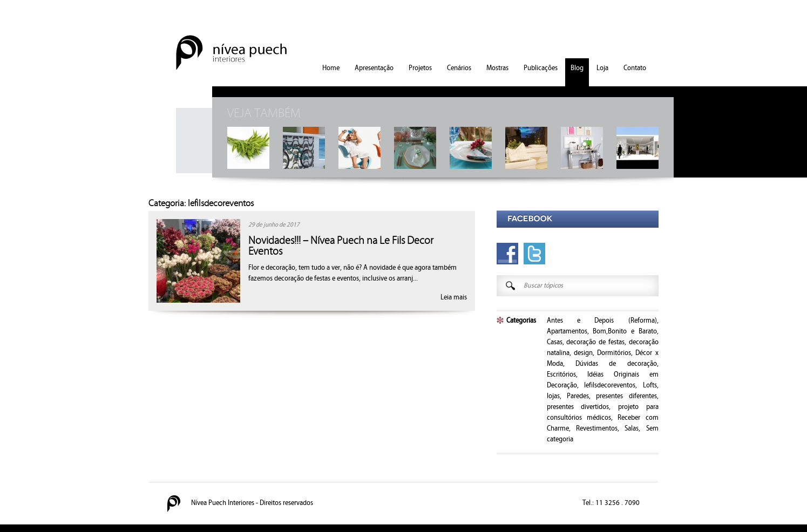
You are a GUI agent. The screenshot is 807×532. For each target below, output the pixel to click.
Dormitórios (614, 353)
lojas (553, 396)
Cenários (459, 68)
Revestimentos (597, 428)
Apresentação (374, 68)
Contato (635, 68)
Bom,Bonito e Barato (625, 331)
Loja (602, 68)
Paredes (578, 396)
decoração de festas (595, 342)
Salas (632, 428)
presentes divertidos (578, 407)
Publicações (541, 68)
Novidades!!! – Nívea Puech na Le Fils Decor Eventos (341, 246)
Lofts (650, 385)
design (583, 353)
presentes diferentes (626, 396)
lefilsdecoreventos (610, 385)
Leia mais (454, 297)
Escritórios (561, 374)
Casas (555, 342)
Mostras (497, 68)
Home (331, 68)
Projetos (420, 68)
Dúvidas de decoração (616, 364)
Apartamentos (567, 331)
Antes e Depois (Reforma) (602, 320)
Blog (577, 68)
